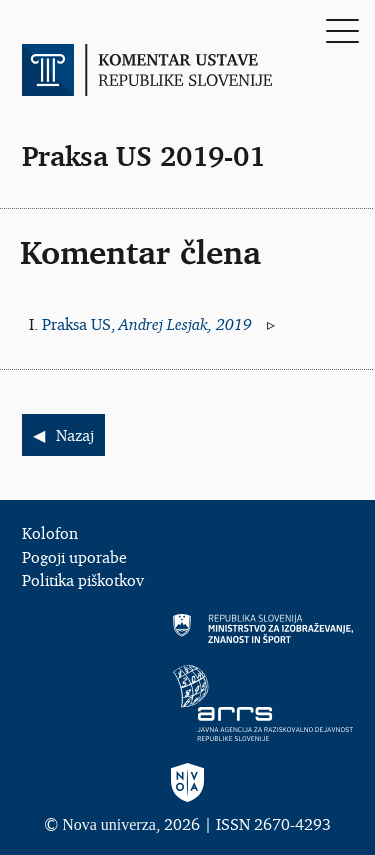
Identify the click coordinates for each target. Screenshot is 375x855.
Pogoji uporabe (74, 557)
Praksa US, (149, 324)
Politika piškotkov (83, 580)
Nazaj (75, 435)
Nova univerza (109, 824)
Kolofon (50, 533)
